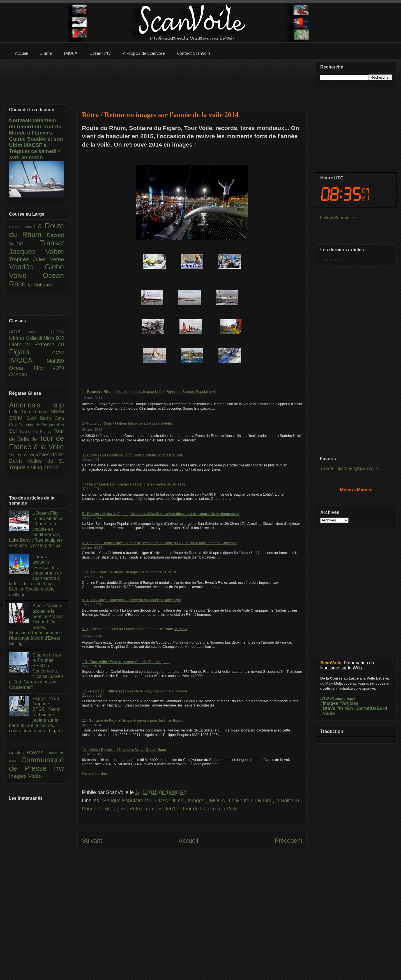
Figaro (31, 352)
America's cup (36, 405)
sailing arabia (43, 467)
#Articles (349, 703)
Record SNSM (49, 412)
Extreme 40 (49, 344)
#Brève (328, 708)
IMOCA (217, 801)
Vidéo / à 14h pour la (128, 750)
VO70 (58, 368)
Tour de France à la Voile (210, 809)
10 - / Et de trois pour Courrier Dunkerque (125, 662)
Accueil (188, 841)
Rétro (136, 809)
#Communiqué (343, 698)
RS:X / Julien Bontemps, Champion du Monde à (134, 600)
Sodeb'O (169, 809)
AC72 (18, 332)
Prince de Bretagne (104, 809)
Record (55, 235)
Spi (14, 431)
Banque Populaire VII (128, 801)
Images (197, 801)
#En (349, 708)
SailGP (24, 244)
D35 (60, 338)
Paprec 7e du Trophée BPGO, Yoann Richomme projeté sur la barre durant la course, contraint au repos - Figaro (35, 715)
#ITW (325, 698)
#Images (329, 703)
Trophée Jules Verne (36, 259)
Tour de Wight (22, 455)
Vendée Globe (36, 267)
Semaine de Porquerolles (41, 425)
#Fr (340, 708)
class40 (18, 374)
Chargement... (334, 260)
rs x (151, 809)
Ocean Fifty (31, 368)
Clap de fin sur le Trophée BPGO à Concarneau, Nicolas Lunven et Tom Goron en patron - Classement (36, 671)
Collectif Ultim (41, 338)
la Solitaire (288, 801)
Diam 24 (22, 344)
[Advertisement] (192, 81)
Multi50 (55, 361)
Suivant (92, 841)
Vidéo (35, 776)
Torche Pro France (36, 431)
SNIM (18, 418)
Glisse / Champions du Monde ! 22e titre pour (130, 629)
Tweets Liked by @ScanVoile (349, 469)
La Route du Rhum (251, 801)
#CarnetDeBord (371, 708)
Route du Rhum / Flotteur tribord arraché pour (131, 423)
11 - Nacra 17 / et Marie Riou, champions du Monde (134, 691)
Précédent (289, 841)
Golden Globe (21, 227)
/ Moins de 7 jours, (124, 514)
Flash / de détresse (136, 484)
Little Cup (21, 412)
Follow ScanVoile (337, 218)
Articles (18, 753)
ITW (59, 769)
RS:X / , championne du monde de (127, 572)
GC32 (58, 353)
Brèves (37, 752)
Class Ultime (170, 801)
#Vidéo (328, 713)
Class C (39, 332)
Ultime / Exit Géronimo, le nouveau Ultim (127, 455)
